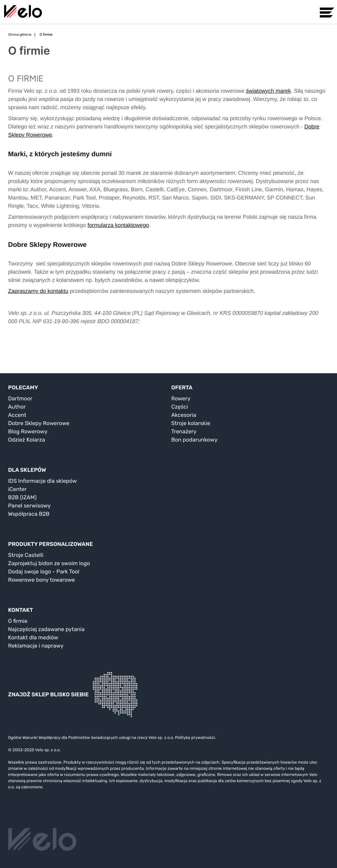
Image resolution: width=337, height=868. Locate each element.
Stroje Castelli (26, 555)
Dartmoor (20, 398)
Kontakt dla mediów (33, 637)
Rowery (181, 398)
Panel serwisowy (30, 506)
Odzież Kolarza (27, 440)
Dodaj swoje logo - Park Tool (44, 572)
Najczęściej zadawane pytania (47, 629)
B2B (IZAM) (23, 497)
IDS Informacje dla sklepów (43, 481)
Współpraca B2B (29, 514)
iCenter (18, 489)
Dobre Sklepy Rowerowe (39, 423)
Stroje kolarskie (191, 423)
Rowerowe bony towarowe (42, 580)
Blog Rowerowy (28, 431)
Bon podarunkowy (194, 440)
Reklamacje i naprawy (36, 646)
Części (180, 407)
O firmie (18, 621)
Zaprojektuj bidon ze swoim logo (49, 563)
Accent (17, 415)
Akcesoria (184, 415)
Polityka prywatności (195, 738)
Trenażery (184, 431)
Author (17, 407)
